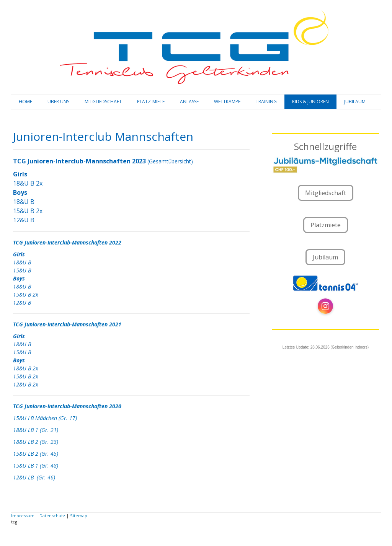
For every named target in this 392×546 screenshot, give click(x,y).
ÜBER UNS (58, 102)
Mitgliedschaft (326, 193)
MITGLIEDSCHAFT (103, 102)
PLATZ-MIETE (151, 102)
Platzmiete (326, 225)
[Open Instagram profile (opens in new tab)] (325, 306)
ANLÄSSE (189, 102)
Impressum (23, 516)
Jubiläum (325, 257)
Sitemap (79, 516)
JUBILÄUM (355, 102)
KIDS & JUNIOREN (310, 102)
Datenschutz (52, 516)
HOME (25, 102)
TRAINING (266, 102)
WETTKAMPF (227, 102)
